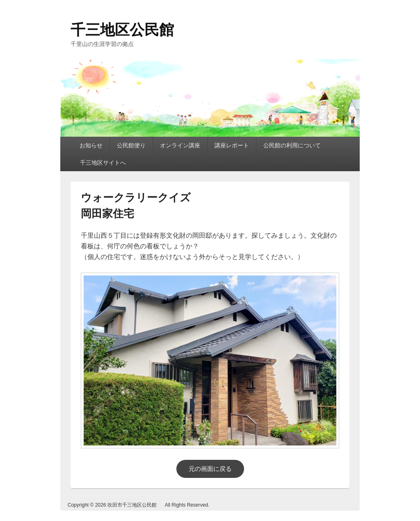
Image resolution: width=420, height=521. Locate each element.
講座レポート (232, 145)
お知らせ (91, 145)
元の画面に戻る (210, 469)
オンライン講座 (180, 145)
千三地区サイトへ (103, 163)
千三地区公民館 (122, 30)
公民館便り (131, 145)
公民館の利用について (292, 145)
